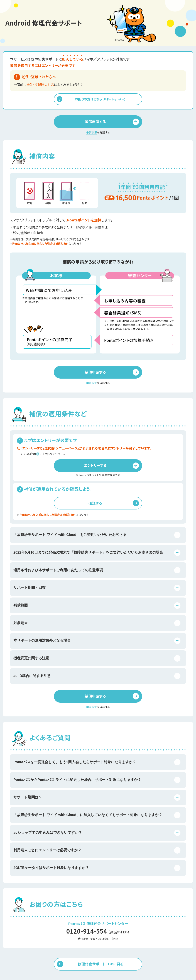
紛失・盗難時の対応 (40, 84)
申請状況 (92, 132)
